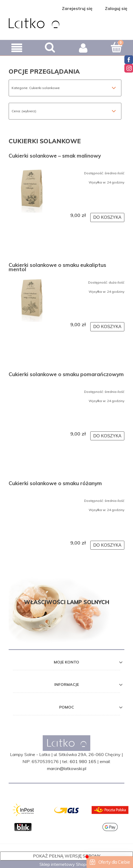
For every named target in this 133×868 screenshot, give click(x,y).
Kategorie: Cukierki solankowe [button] (36, 88)
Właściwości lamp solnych (67, 602)
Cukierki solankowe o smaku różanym (55, 484)
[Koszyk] (116, 47)
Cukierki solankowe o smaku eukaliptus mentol (57, 267)
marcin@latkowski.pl (67, 768)
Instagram (129, 68)
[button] (17, 48)
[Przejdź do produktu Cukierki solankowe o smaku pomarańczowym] (32, 389)
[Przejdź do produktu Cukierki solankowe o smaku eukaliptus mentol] (32, 299)
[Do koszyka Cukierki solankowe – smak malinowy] (107, 217)
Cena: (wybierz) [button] (24, 111)
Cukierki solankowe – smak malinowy (55, 156)
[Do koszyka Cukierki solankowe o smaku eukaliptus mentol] (107, 327)
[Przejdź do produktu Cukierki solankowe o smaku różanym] (32, 498)
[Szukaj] (50, 47)
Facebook (129, 60)
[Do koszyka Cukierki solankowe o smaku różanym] (107, 545)
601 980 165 (83, 761)
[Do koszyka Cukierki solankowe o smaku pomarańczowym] (107, 436)
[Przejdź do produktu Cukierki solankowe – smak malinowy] (32, 190)
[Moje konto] (83, 48)
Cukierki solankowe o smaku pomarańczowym (66, 375)
